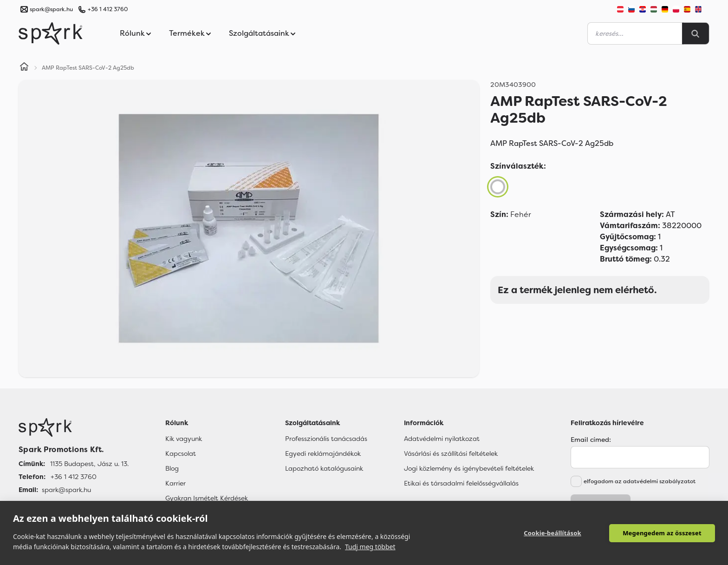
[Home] (24, 68)
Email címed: (591, 440)
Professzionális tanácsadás (326, 439)
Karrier (175, 483)
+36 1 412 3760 (108, 9)
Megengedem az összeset (662, 533)
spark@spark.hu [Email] (66, 490)
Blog (172, 468)
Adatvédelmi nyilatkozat (442, 439)
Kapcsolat (181, 453)
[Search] (695, 33)
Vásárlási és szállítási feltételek (451, 453)
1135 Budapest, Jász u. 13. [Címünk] (89, 464)
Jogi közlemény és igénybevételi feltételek (469, 468)
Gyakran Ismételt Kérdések (207, 498)
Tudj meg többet (370, 547)
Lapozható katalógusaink (324, 468)
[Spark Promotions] (51, 33)
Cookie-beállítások (552, 533)
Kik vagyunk (184, 439)
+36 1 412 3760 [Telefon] (74, 477)
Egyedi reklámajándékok (323, 453)
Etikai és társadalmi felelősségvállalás (461, 483)
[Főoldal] (74, 427)
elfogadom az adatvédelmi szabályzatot (640, 481)
